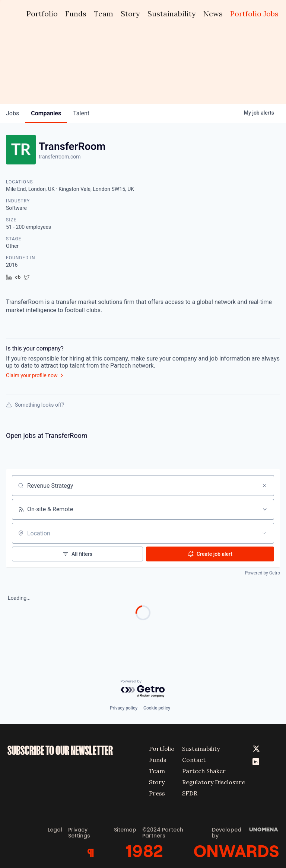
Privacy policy (124, 708)
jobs (12, 113)
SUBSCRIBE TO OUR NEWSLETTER (60, 751)
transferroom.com (60, 157)
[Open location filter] (264, 533)
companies (46, 113)
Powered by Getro (263, 573)
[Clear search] (264, 486)
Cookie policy (157, 708)
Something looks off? (35, 405)
